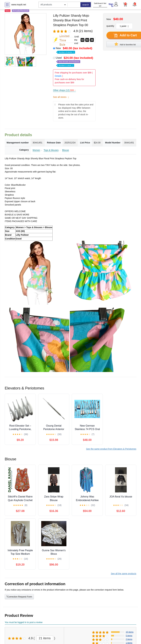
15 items (130, 632)
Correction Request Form (19, 596)
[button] (134, 4)
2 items (129, 639)
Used (75, 61)
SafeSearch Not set (100, 5)
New (74, 50)
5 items (129, 636)
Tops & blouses (51, 150)
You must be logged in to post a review (24, 622)
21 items (45, 638)
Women (36, 150)
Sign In (111, 5)
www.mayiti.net (19, 5)
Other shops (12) (64, 90)
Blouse (66, 150)
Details (58, 76)
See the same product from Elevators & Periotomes (111, 449)
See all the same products (124, 574)
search (86, 5)
